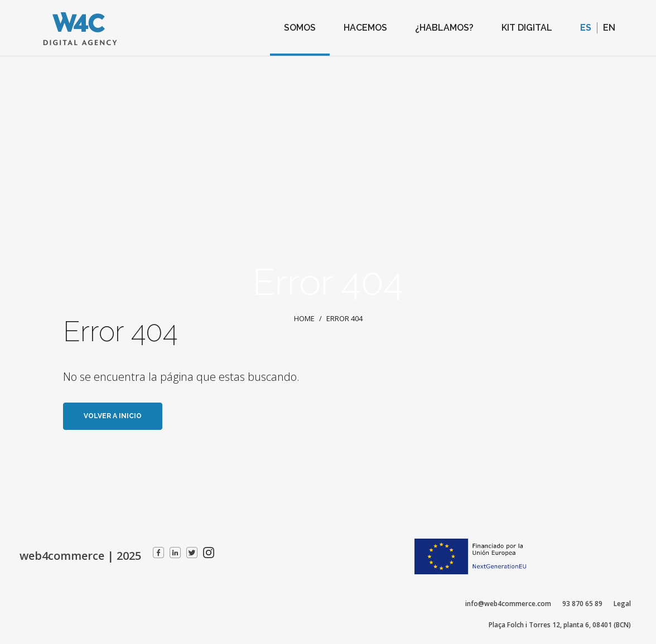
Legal (622, 604)
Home (304, 319)
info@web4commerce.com (508, 604)
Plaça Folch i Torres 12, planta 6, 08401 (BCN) (560, 625)
